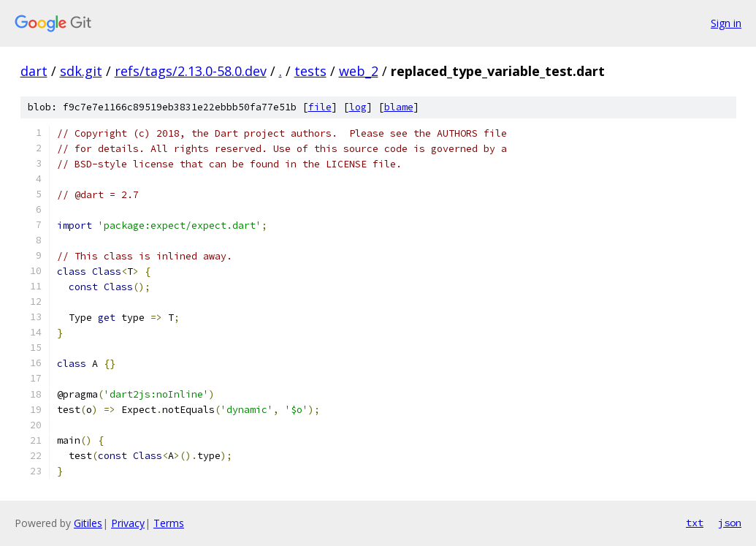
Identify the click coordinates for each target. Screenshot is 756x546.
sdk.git (81, 71)
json (730, 523)
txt (695, 523)
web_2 (359, 71)
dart (34, 71)
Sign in (726, 23)
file (320, 107)
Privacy (128, 523)
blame (399, 107)
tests (310, 71)
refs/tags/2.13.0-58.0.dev (191, 71)
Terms (169, 523)
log (358, 107)
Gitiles (88, 523)
